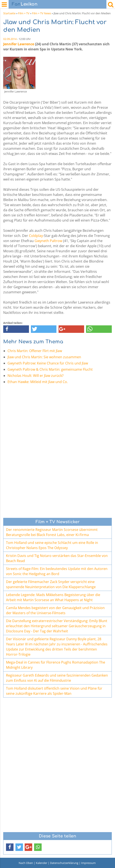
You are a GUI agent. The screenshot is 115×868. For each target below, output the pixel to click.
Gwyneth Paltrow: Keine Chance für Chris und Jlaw (48, 363)
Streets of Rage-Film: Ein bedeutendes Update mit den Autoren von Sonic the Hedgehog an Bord (57, 571)
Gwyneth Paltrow (48, 241)
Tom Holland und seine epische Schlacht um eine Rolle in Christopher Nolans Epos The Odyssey (52, 545)
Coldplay (36, 236)
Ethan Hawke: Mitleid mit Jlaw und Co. (38, 382)
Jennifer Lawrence (19, 44)
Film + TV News (42, 13)
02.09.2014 (10, 39)
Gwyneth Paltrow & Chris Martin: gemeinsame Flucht (50, 369)
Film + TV (24, 13)
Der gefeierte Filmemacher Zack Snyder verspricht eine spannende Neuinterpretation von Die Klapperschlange (51, 584)
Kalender (42, 863)
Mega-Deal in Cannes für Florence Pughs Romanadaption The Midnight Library (56, 665)
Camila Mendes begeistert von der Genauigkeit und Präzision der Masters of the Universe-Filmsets (55, 610)
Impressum (88, 863)
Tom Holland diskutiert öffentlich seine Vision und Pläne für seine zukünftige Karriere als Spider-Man (54, 691)
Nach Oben (26, 863)
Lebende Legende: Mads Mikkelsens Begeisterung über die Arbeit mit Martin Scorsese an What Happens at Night (53, 597)
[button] (16, 329)
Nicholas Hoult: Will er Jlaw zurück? (36, 376)
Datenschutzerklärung (64, 863)
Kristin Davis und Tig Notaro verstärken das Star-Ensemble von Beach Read (57, 558)
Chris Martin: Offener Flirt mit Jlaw (35, 351)
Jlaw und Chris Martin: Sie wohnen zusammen (44, 357)
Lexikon (25, 4)
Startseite (9, 13)
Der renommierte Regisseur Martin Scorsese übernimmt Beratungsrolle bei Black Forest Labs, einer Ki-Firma (52, 532)
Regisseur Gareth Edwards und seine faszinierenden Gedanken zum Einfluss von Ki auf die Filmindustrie (57, 678)
